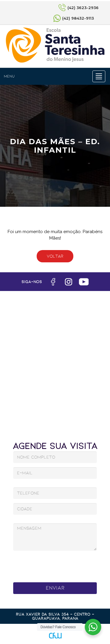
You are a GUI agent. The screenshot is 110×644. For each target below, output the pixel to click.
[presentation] (56, 565)
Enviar (55, 588)
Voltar (55, 256)
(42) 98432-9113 (78, 18)
